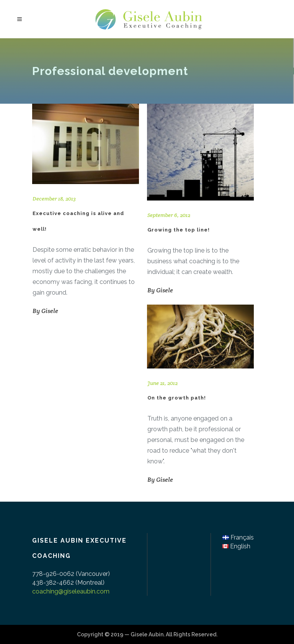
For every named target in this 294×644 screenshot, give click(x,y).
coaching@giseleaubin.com (71, 591)
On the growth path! (177, 398)
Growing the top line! (179, 230)
